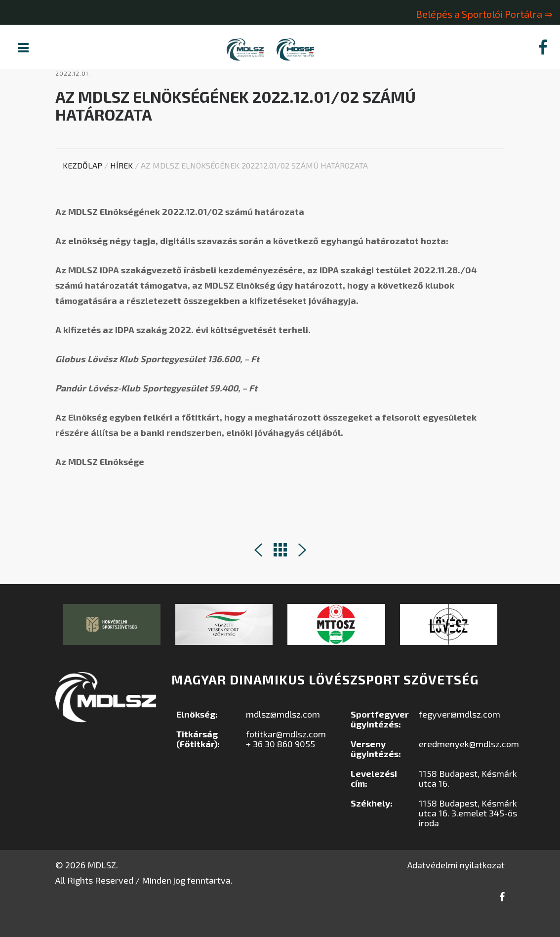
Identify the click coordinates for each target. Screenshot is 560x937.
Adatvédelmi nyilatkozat (456, 890)
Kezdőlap (82, 190)
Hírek (121, 190)
